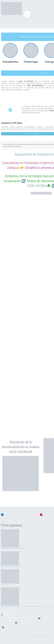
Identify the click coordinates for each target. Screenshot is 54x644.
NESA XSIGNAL (37, 186)
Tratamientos (10, 62)
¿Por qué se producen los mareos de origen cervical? (14, 566)
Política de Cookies (48, 636)
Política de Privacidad (40, 636)
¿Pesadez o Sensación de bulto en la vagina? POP (13, 548)
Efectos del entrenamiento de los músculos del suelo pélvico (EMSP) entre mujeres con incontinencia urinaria (27, 606)
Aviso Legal (33, 636)
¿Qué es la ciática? (5, 584)
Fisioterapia (31, 62)
